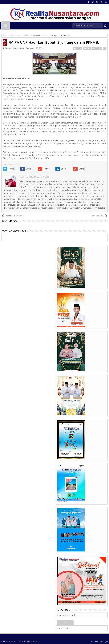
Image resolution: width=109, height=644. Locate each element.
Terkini (65, 623)
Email (97, 48)
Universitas (14, 164)
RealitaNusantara (9, 642)
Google (104, 642)
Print (87, 48)
